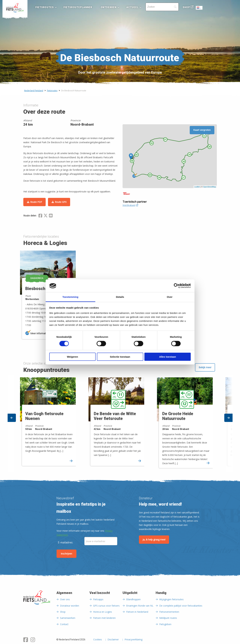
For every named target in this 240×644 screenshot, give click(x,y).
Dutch (199, 8)
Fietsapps (98, 599)
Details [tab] (120, 297)
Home (15, 8)
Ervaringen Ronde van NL (140, 606)
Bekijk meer (205, 367)
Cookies (98, 640)
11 (204, 136)
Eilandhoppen (133, 599)
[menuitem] (15, 8)
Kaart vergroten (202, 130)
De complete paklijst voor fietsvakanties (181, 606)
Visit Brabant (130, 205)
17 (184, 177)
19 (159, 177)
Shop (186, 7)
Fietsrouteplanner (78, 7)
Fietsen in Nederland (137, 612)
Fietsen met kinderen (104, 618)
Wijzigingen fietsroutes (171, 599)
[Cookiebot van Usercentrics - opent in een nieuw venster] (176, 286)
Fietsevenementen (169, 612)
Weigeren (72, 357)
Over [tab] (170, 297)
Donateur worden (70, 606)
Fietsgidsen (165, 624)
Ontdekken (109, 7)
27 (165, 140)
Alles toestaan (168, 357)
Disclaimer (113, 640)
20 (150, 175)
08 (132, 161)
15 (189, 155)
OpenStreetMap (210, 187)
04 (152, 143)
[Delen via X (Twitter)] (46, 216)
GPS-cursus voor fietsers (106, 606)
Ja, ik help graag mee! (154, 540)
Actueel (132, 7)
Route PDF (36, 202)
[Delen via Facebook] (40, 216)
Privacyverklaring (133, 640)
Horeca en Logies (103, 612)
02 (137, 155)
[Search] (162, 7)
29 (209, 147)
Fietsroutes (45, 7)
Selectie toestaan (120, 357)
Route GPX (61, 202)
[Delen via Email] (51, 216)
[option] (120, 423)
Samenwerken (68, 618)
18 (184, 161)
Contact (64, 624)
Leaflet (197, 187)
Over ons (65, 599)
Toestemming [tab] (70, 297)
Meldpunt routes (168, 618)
